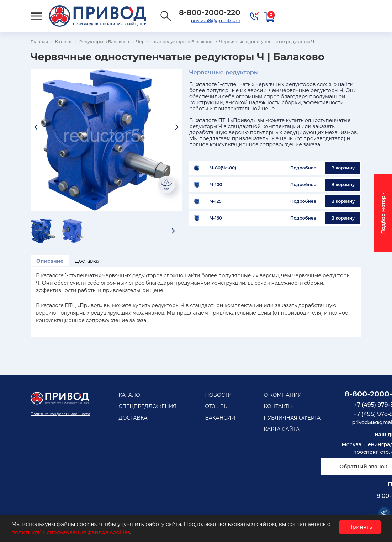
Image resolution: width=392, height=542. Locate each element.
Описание (50, 261)
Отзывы (217, 406)
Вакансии (220, 418)
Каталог (131, 395)
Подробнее (303, 168)
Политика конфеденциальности (60, 414)
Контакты (278, 406)
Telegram (384, 513)
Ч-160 (216, 218)
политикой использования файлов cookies (71, 532)
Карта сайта (282, 429)
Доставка (87, 261)
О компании (283, 395)
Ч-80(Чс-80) (223, 168)
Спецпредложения (147, 406)
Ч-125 (216, 201)
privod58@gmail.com (215, 20)
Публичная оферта (292, 418)
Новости (218, 395)
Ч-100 (216, 185)
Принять (360, 527)
